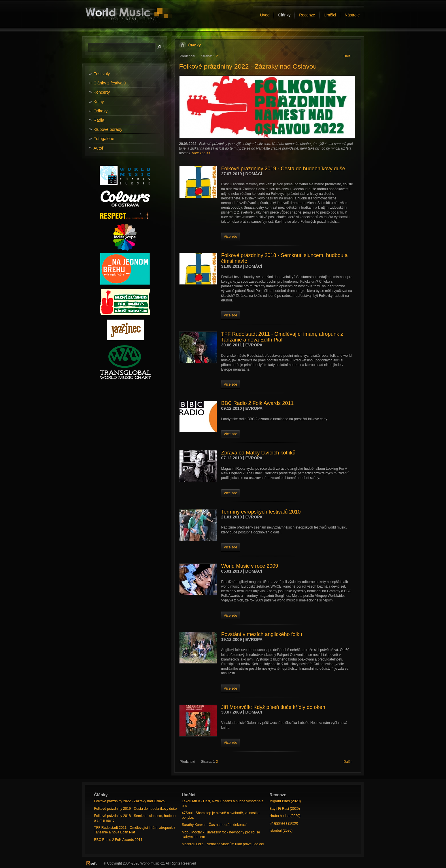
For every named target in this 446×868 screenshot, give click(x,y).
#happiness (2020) (284, 823)
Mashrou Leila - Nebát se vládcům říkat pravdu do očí (223, 844)
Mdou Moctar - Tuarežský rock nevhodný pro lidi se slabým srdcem (221, 835)
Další (347, 56)
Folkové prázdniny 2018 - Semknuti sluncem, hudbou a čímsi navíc (285, 258)
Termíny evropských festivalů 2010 (261, 512)
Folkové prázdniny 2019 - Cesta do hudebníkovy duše (283, 169)
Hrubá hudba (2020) (285, 816)
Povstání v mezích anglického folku (262, 634)
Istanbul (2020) (281, 831)
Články (195, 45)
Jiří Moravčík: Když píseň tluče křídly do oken (273, 707)
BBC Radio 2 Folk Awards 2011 (258, 403)
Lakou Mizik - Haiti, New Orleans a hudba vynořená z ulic (223, 803)
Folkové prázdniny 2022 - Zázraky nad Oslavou (248, 66)
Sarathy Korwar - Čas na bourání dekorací (214, 825)
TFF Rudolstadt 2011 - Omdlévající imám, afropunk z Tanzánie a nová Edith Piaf (282, 337)
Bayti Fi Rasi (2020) (285, 809)
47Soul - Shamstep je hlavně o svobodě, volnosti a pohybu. (221, 815)
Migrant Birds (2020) (285, 801)
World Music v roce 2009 (250, 566)
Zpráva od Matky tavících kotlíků (258, 453)
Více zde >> (201, 153)
